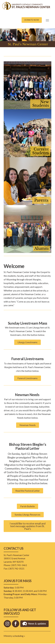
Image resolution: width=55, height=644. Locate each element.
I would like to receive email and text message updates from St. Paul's (28, 526)
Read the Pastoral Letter (28, 491)
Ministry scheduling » (14, 636)
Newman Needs (28, 425)
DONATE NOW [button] (32, 20)
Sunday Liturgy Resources (27, 515)
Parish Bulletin (27, 506)
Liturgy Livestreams (27, 342)
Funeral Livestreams (27, 378)
